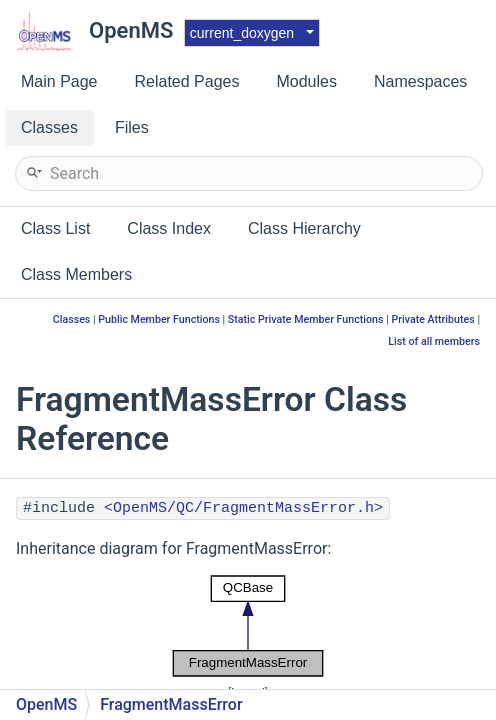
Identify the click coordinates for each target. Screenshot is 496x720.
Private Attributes (432, 319)
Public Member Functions (159, 319)
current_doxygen (242, 33)
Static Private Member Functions (306, 319)
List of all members (434, 341)
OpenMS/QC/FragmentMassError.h (243, 508)
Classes (72, 319)
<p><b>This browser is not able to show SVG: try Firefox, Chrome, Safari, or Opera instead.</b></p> (248, 626)
